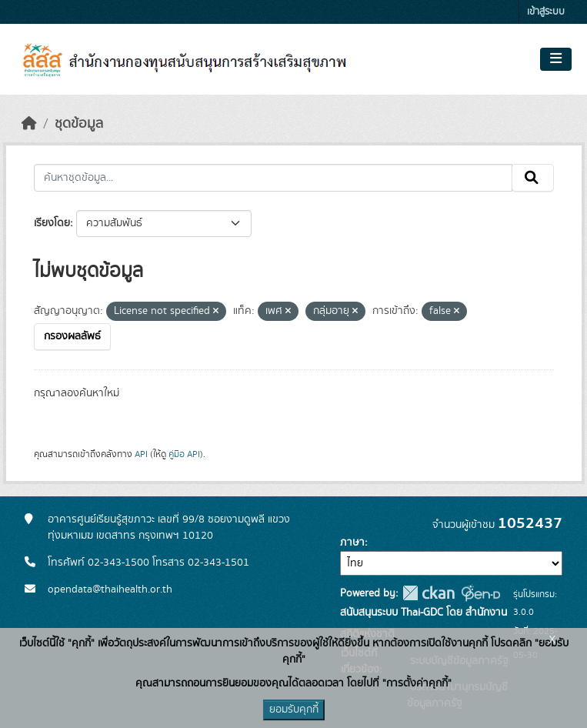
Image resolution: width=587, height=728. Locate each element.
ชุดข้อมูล (79, 124)
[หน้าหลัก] (29, 124)
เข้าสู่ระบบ (546, 12)
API (141, 454)
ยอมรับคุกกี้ (294, 710)
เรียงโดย (52, 223)
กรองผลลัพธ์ (72, 336)
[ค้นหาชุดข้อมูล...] (273, 178)
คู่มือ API (184, 454)
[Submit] (533, 178)
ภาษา (352, 543)
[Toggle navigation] (556, 59)
